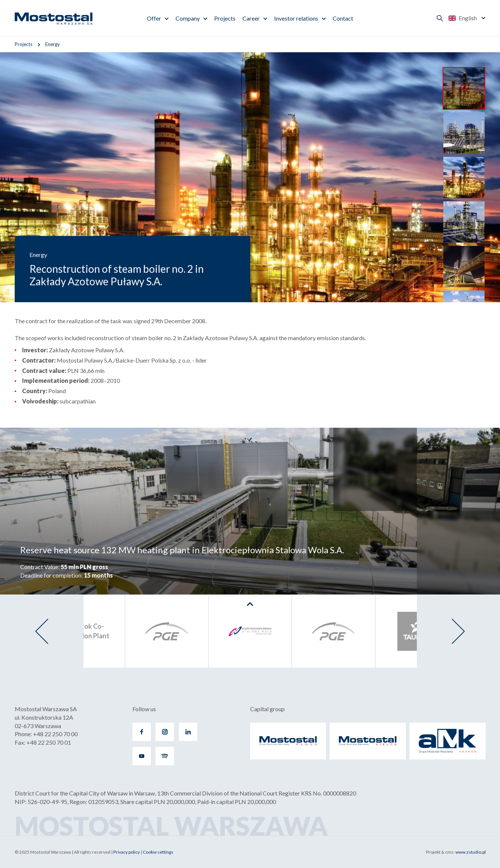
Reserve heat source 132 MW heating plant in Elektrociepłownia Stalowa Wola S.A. (182, 550)
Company (188, 18)
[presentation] (42, 631)
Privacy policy (127, 852)
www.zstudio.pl (471, 852)
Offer (154, 18)
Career (251, 18)
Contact (343, 18)
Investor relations (296, 18)
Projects (225, 18)
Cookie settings (158, 852)
